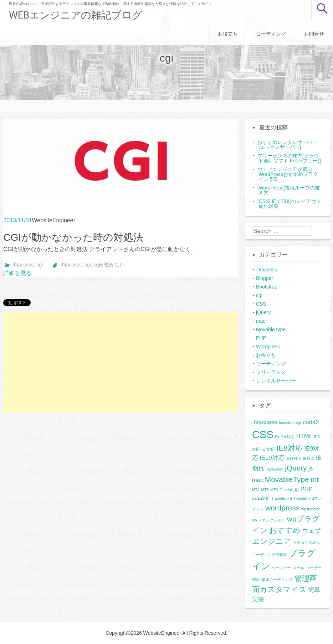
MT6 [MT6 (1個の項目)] (274, 490)
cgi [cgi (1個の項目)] (299, 423)
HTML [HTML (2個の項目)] (304, 436)
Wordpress (268, 347)
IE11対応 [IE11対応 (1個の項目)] (293, 458)
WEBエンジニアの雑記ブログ (76, 15)
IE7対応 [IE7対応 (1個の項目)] (268, 449)
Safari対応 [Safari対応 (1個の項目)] (261, 498)
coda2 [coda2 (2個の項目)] (311, 422)
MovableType (271, 329)
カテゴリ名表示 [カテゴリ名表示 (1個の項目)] (306, 542)
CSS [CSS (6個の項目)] (263, 434)
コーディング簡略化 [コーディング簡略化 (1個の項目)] (270, 555)
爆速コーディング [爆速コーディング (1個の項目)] (277, 580)
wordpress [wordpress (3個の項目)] (282, 508)
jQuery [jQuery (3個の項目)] (296, 468)
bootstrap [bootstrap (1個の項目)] (287, 423)
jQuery (263, 312)
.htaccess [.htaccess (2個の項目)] (265, 422)
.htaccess (23, 265)
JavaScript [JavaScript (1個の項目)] (275, 469)
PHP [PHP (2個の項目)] (306, 489)
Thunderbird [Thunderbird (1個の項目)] (281, 498)
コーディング (271, 34)
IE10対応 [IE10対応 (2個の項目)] (272, 458)
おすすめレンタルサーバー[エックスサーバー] (287, 145)
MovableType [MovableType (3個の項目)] (287, 479)
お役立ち (228, 34)
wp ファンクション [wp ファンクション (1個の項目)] (269, 520)
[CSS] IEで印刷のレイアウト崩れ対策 (290, 204)
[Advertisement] (121, 362)
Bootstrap (267, 287)
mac (261, 321)
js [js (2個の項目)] (311, 469)
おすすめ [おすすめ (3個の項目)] (285, 530)
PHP (261, 338)
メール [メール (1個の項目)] (299, 568)
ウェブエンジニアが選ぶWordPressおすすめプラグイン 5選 (288, 174)
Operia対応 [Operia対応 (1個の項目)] (289, 490)
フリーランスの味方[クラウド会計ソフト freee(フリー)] (289, 158)
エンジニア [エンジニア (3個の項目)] (272, 541)
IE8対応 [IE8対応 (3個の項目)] (290, 448)
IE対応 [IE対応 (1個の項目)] (308, 458)
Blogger (265, 278)
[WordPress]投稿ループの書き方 (289, 190)
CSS (261, 304)
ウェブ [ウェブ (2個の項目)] (311, 531)
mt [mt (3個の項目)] (315, 479)
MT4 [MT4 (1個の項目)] (256, 490)
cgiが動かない (109, 265)
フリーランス (271, 372)
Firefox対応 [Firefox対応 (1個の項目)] (285, 437)
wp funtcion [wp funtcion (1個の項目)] (311, 509)
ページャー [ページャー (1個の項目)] (281, 568)
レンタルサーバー (276, 381)
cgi (40, 265)
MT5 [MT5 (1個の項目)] (265, 490)
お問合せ (314, 34)
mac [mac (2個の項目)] (258, 480)
